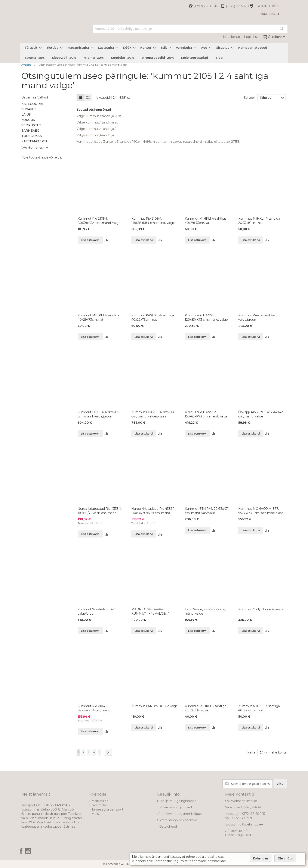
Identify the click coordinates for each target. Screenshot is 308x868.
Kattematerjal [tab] (35, 141)
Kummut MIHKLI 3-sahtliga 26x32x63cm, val (206, 708)
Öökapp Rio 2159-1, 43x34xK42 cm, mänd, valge (261, 414)
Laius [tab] (26, 115)
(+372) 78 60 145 (206, 6)
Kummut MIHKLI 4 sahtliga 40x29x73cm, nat (98, 317)
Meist (96, 814)
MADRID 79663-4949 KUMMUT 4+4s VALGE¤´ (150, 611)
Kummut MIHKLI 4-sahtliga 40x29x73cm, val (206, 221)
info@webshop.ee (249, 824)
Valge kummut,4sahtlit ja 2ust (99, 116)
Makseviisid (100, 801)
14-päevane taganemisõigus (180, 814)
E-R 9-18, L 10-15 (267, 6)
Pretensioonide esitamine (179, 820)
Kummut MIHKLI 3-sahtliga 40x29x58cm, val (259, 708)
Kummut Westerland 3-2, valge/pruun (96, 611)
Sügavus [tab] (29, 109)
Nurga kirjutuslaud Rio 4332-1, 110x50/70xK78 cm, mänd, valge (153, 511)
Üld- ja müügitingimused (178, 801)
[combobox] (190, 29)
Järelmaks (99, 805)
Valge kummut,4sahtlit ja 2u (97, 122)
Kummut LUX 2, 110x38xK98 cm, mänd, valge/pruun (153, 414)
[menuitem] (32, 48)
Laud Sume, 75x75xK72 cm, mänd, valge (205, 611)
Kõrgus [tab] (28, 120)
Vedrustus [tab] (31, 125)
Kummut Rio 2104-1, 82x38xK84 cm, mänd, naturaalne (94, 708)
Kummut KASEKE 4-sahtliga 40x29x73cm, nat (153, 317)
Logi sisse (251, 37)
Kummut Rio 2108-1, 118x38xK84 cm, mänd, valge (153, 221)
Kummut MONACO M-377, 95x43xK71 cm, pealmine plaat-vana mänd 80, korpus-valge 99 (261, 511)
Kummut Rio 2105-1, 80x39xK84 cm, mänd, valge (99, 221)
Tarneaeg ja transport (107, 809)
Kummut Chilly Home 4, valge (261, 609)
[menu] (154, 53)
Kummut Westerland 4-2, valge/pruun (257, 317)
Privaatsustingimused (176, 807)
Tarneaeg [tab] (30, 131)
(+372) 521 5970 (237, 6)
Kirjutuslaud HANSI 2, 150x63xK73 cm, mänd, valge (206, 414)
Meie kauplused (239, 835)
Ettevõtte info (238, 831)
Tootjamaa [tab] (32, 136)
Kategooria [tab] (32, 104)
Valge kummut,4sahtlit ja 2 (96, 129)
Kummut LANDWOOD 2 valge (155, 706)
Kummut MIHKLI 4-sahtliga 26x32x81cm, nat (259, 221)
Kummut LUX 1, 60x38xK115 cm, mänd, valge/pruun (98, 414)
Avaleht (27, 65)
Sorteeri (249, 98)
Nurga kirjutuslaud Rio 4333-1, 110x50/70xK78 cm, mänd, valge (100, 511)
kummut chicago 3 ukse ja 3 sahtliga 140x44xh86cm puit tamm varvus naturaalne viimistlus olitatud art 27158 (158, 142)
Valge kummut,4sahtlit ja (95, 135)
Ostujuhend (168, 827)
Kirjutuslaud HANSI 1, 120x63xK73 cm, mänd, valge (206, 317)
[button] (106, 240)
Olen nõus (285, 858)
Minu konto (231, 37)
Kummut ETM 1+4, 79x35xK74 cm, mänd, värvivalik (207, 511)
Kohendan (261, 858)
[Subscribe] (280, 784)
